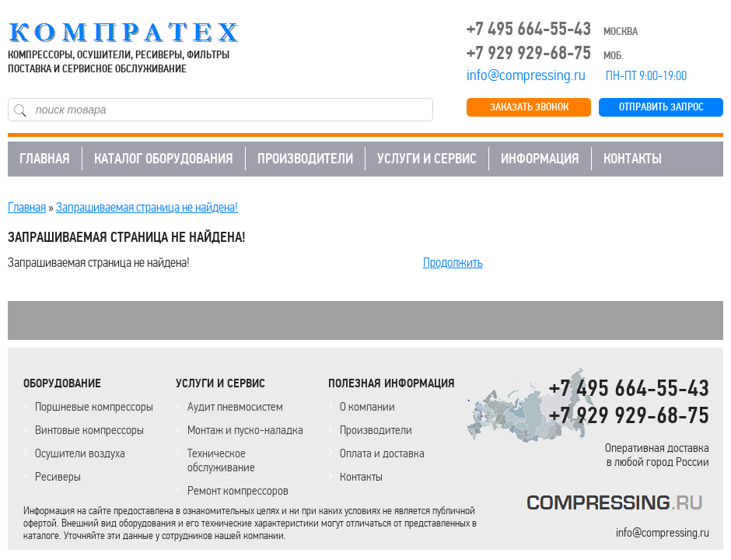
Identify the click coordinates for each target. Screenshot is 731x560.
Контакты (361, 476)
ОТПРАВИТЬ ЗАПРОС (661, 107)
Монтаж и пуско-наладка (245, 430)
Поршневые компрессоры (94, 406)
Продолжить (453, 262)
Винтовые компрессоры (89, 430)
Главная (27, 207)
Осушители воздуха (80, 453)
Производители (376, 430)
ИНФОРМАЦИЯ (540, 159)
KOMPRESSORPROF (618, 505)
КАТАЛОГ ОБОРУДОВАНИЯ (164, 159)
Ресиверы (58, 476)
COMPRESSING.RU (138, 33)
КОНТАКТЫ (633, 159)
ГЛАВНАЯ (45, 159)
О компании (367, 406)
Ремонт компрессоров (238, 490)
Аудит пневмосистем (235, 406)
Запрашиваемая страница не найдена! (147, 207)
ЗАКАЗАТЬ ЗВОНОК (529, 107)
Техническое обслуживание (221, 460)
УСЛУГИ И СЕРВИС (427, 159)
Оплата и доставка (382, 453)
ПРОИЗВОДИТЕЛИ (305, 159)
